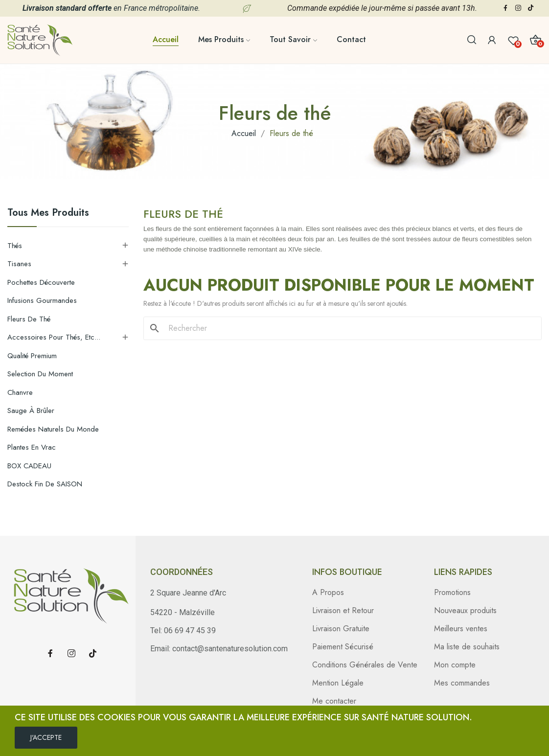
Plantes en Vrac (32, 447)
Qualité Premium (32, 356)
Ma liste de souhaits (467, 647)
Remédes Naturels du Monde (53, 429)
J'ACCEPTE (46, 737)
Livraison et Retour (343, 610)
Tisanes (19, 264)
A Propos (328, 592)
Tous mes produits (48, 214)
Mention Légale (338, 683)
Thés (15, 246)
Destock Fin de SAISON (45, 484)
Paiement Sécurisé (343, 647)
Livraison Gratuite (341, 629)
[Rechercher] (348, 328)
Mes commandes (462, 683)
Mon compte (455, 665)
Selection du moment (40, 374)
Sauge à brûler (31, 411)
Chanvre (20, 392)
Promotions (452, 592)
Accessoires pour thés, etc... (54, 337)
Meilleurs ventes (461, 629)
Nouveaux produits (465, 610)
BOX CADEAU (29, 466)
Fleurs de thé (29, 319)
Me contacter (334, 701)
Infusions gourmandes (42, 300)
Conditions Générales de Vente (365, 665)
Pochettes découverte (41, 282)
